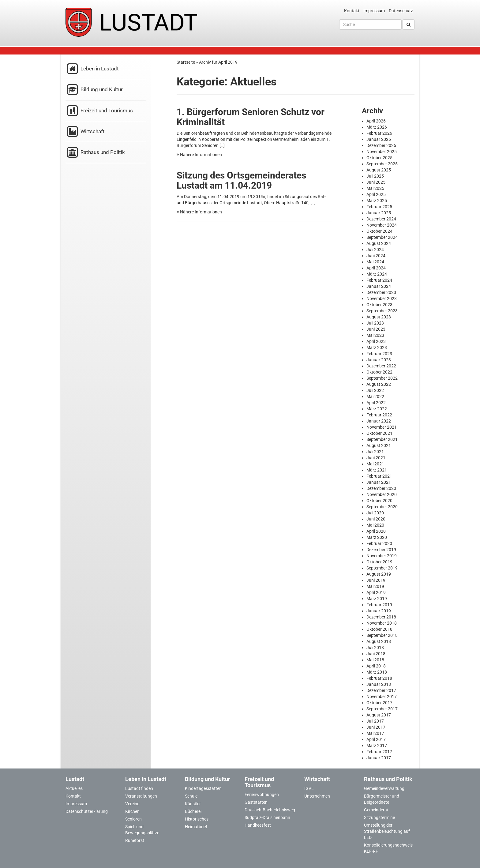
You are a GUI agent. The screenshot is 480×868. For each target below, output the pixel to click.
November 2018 (382, 623)
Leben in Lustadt (92, 69)
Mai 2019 (375, 586)
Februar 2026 (379, 133)
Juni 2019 (376, 580)
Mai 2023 (375, 335)
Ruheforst (135, 840)
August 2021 (379, 445)
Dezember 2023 (381, 292)
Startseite (186, 62)
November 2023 (382, 299)
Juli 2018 (375, 648)
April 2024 (376, 268)
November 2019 (382, 556)
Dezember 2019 (381, 550)
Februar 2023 (379, 354)
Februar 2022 (379, 415)
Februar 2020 (379, 543)
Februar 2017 (379, 752)
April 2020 (376, 531)
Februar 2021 (379, 476)
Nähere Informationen (199, 155)
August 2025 (379, 170)
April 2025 (376, 194)
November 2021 (382, 427)
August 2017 (379, 715)
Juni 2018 (376, 654)
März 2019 (377, 599)
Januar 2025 (379, 213)
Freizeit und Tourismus (99, 111)
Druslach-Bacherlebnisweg (270, 810)
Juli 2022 (375, 390)
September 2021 (382, 439)
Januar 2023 (379, 360)
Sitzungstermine (379, 817)
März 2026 (377, 127)
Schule (191, 796)
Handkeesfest (258, 825)
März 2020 (377, 537)
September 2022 (382, 378)
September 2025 (382, 164)
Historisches (197, 819)
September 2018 (382, 635)
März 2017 (377, 746)
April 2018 (376, 666)
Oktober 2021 (379, 433)
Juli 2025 (375, 176)
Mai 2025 (375, 188)
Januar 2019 (379, 611)
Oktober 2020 (379, 501)
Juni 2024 (376, 256)
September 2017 (382, 709)
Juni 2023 (376, 329)
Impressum (374, 11)
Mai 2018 (375, 660)
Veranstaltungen (141, 796)
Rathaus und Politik (95, 153)
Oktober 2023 (379, 305)
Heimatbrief (196, 827)
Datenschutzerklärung (87, 811)
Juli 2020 (375, 513)
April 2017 (376, 739)
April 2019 (376, 592)
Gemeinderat (376, 810)
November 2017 (382, 697)
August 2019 (379, 574)
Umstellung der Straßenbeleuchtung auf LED (387, 831)
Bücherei (193, 811)
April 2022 (376, 403)
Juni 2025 (376, 182)
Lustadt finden (139, 788)
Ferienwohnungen (262, 795)
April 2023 (376, 341)
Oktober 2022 (379, 372)
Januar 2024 (379, 286)
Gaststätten (256, 802)
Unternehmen (317, 796)
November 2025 (382, 152)
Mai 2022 (375, 396)
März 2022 (377, 409)
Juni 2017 (376, 727)
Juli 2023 (375, 323)
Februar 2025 (379, 207)
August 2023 (379, 317)
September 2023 (382, 311)
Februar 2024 (379, 280)
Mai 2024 (375, 262)
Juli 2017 (375, 721)
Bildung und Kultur (94, 90)
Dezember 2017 (381, 690)
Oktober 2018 (379, 629)
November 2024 (382, 225)
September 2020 (382, 507)
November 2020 (382, 494)
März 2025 (377, 201)
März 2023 (377, 348)
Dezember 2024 (381, 219)
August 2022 (379, 384)
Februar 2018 (379, 678)
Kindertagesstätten (203, 788)
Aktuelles (74, 788)
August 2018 (379, 641)
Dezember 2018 (381, 617)
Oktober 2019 (379, 562)
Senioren (133, 819)
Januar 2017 (379, 758)
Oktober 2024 (379, 231)
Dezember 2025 (381, 145)
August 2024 (379, 243)
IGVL (309, 788)
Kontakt (352, 11)
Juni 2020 (376, 519)
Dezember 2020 (381, 488)
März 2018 (377, 672)
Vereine (132, 804)
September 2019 (382, 568)
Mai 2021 (375, 464)
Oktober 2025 (379, 158)
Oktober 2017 (379, 703)
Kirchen (132, 811)
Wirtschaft (85, 132)
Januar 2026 (379, 139)
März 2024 (377, 274)
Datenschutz (401, 11)
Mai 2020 (375, 525)
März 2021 (377, 470)
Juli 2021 (375, 452)
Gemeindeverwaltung (384, 788)
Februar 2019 (379, 605)
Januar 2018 (379, 684)
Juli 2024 (375, 250)
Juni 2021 (376, 458)
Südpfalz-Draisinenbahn (267, 817)
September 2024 (382, 237)
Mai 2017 (375, 733)
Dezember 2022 (381, 366)
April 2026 (376, 121)
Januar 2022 (379, 421)
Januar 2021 (379, 482)
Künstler (193, 804)
